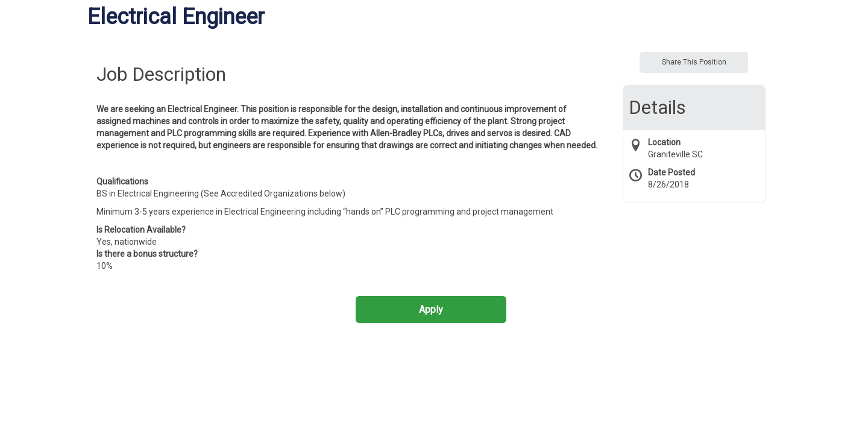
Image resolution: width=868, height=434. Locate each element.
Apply (431, 310)
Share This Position (694, 62)
